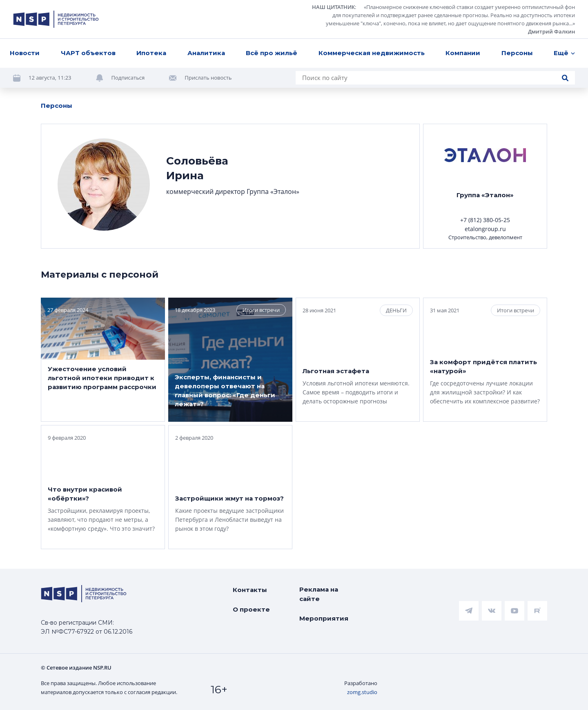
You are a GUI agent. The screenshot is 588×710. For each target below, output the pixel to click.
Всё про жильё (272, 53)
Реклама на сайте (319, 594)
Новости (25, 53)
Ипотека (151, 53)
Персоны (517, 53)
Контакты (250, 590)
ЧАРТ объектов (88, 53)
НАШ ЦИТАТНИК (333, 7)
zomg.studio (362, 692)
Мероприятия (324, 618)
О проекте (251, 609)
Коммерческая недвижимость (372, 53)
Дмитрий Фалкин (551, 31)
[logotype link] (56, 19)
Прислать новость (208, 78)
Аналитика (206, 53)
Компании (463, 53)
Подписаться (128, 78)
